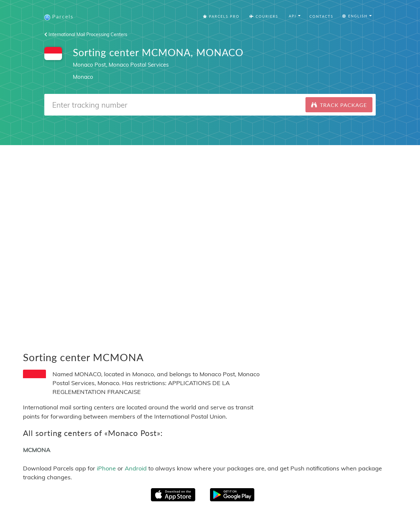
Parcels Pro (221, 16)
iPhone (106, 468)
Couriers (264, 16)
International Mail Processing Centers (86, 34)
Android (136, 468)
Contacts (321, 16)
